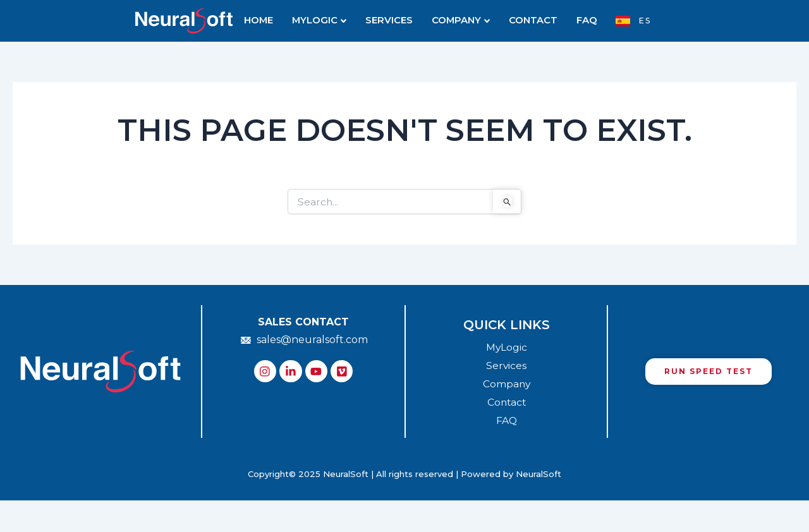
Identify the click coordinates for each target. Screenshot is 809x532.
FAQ (581, 21)
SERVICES (391, 21)
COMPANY (459, 21)
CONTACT (529, 21)
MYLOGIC (324, 21)
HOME (265, 21)
